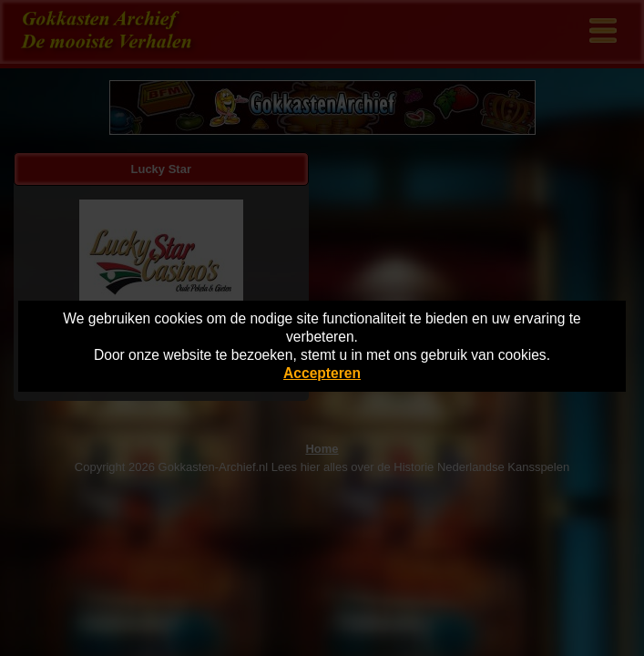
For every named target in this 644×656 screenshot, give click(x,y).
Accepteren (322, 373)
